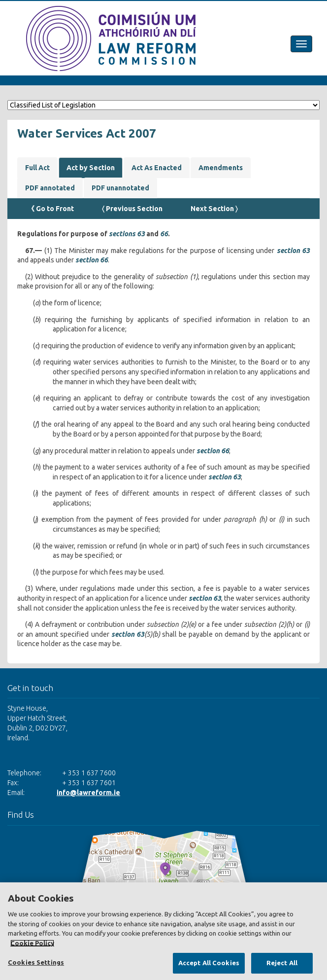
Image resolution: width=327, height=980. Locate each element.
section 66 (92, 260)
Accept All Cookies (209, 963)
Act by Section (91, 168)
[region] (163, 931)
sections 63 (127, 234)
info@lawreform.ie (88, 793)
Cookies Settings (36, 962)
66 (164, 234)
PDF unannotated (120, 188)
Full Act (37, 168)
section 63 (294, 251)
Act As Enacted (157, 168)
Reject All (282, 963)
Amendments (221, 168)
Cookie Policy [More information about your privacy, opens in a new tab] (32, 943)
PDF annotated (50, 188)
